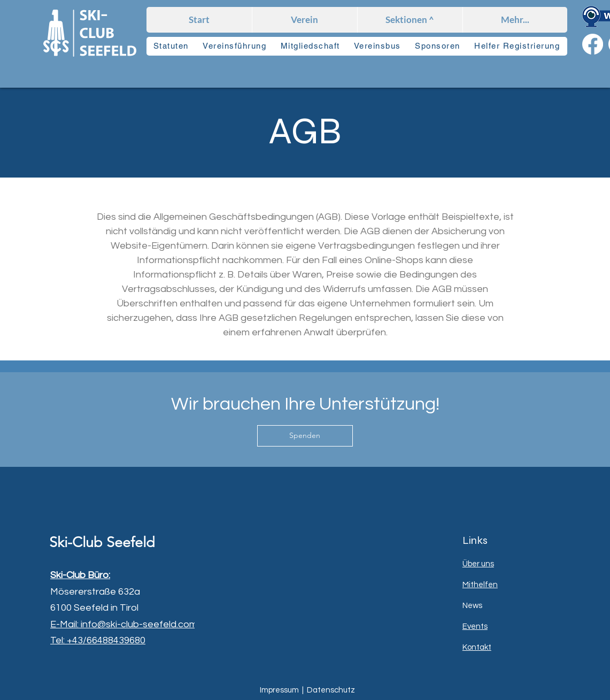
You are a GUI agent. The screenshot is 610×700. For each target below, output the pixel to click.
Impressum (279, 690)
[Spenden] (305, 436)
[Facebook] (593, 44)
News (472, 606)
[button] (410, 20)
